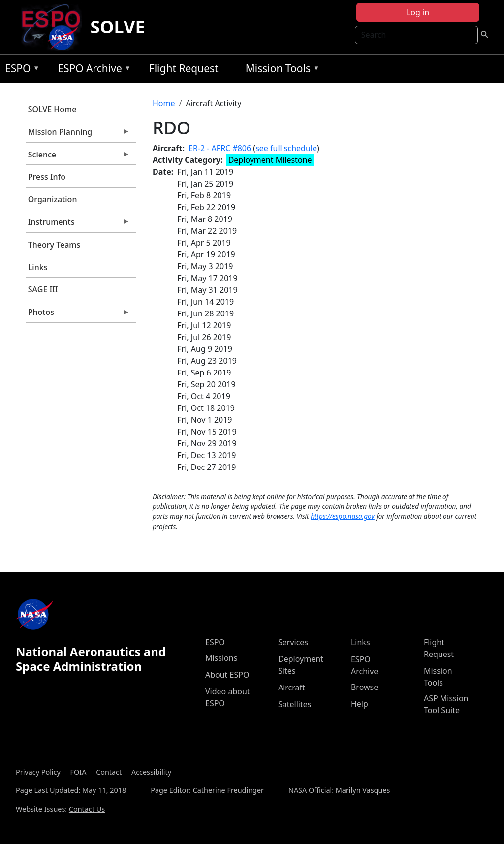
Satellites (295, 704)
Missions (221, 658)
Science (78, 157)
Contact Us (87, 809)
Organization (53, 199)
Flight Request (184, 68)
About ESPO (227, 675)
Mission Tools (280, 70)
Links (38, 267)
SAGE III (43, 289)
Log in (418, 12)
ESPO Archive (92, 70)
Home (164, 103)
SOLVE (117, 27)
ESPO (20, 70)
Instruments (78, 224)
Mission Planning (78, 134)
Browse (364, 687)
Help (360, 704)
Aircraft (292, 688)
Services (293, 642)
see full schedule (286, 148)
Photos (78, 314)
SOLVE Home (52, 109)
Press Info (47, 177)
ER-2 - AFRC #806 (220, 148)
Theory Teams (54, 245)
